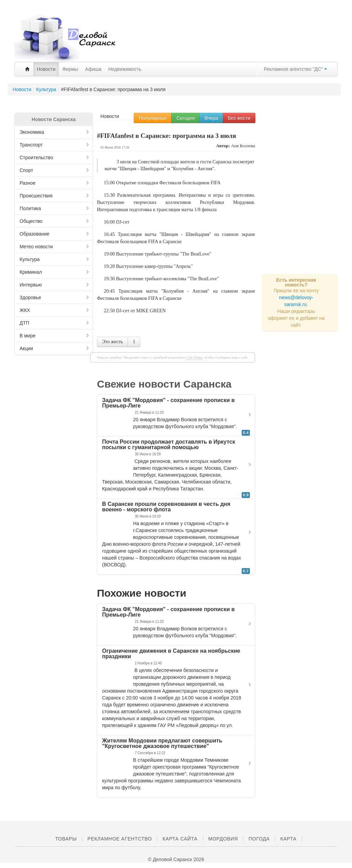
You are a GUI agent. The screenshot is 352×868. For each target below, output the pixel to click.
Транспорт (55, 145)
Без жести (239, 118)
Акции (55, 348)
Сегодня (186, 118)
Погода (259, 839)
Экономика (55, 132)
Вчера (211, 118)
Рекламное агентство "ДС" (295, 69)
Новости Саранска (54, 119)
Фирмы (70, 69)
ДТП (55, 323)
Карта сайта (180, 839)
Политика (55, 208)
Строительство (55, 158)
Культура (55, 259)
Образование (55, 234)
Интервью (55, 285)
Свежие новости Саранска (164, 384)
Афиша (93, 69)
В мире (55, 336)
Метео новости (55, 247)
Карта (288, 839)
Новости (46, 69)
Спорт (55, 170)
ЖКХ (55, 310)
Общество (55, 221)
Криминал (55, 272)
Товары (66, 839)
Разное (55, 183)
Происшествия (55, 196)
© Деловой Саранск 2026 (176, 859)
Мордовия (223, 839)
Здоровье (55, 297)
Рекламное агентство (119, 839)
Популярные (153, 118)
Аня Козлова (243, 146)
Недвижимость (125, 69)
